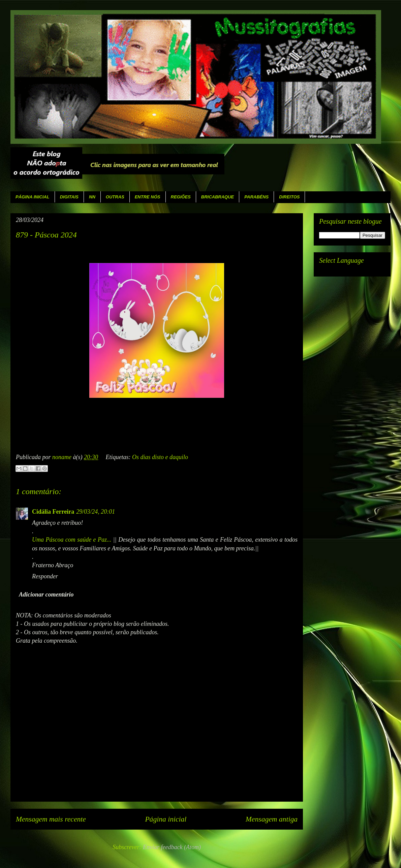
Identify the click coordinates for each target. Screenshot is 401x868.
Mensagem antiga (272, 819)
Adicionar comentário (46, 594)
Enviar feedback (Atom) (172, 847)
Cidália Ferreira (53, 512)
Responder (45, 576)
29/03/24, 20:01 (96, 512)
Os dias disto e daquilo (160, 457)
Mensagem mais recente (51, 819)
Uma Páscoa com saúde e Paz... (72, 540)
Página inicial (166, 819)
